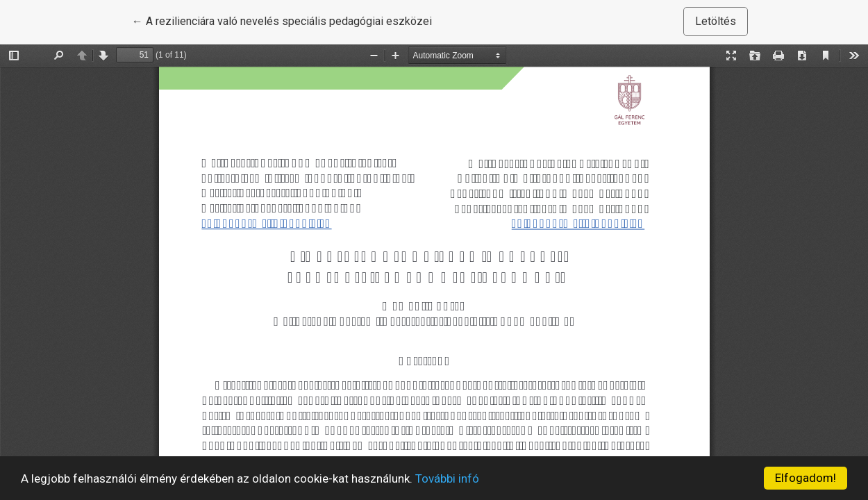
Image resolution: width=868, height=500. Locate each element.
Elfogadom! (806, 478)
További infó (447, 478)
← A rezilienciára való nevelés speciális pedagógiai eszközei (282, 20)
